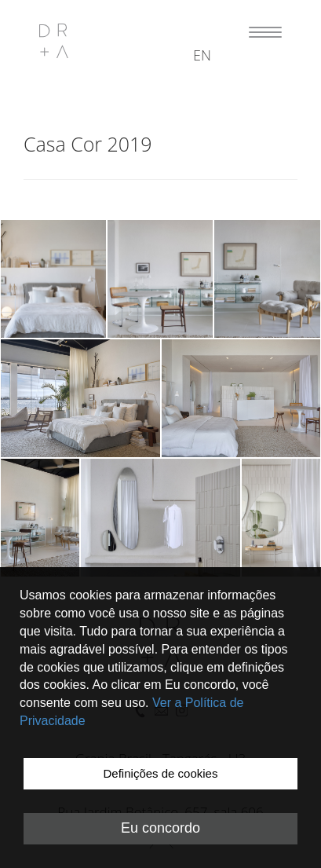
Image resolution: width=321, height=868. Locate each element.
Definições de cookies (161, 773)
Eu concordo (160, 828)
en (202, 55)
